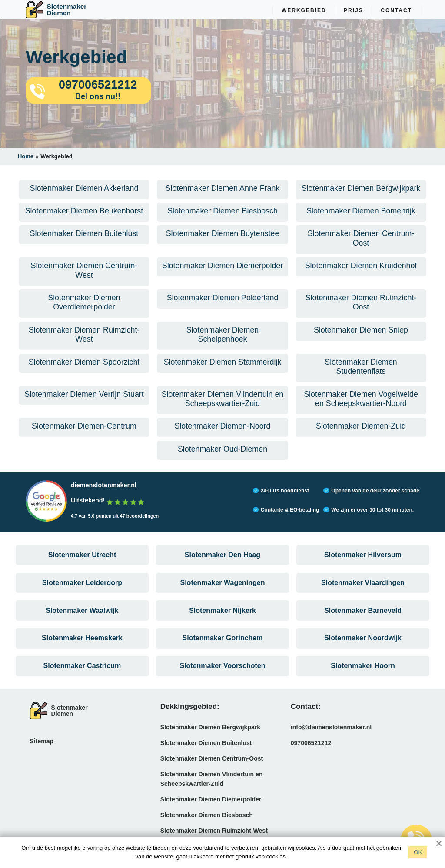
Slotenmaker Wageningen (223, 586)
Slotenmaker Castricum (82, 673)
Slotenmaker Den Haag (222, 557)
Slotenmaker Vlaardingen (363, 586)
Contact (396, 10)
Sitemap (42, 748)
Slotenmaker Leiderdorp (82, 586)
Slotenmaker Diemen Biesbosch (207, 822)
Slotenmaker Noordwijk (363, 644)
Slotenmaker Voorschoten (222, 673)
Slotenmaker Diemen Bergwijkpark (210, 735)
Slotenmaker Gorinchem (223, 644)
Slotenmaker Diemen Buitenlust (206, 750)
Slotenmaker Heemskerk (82, 644)
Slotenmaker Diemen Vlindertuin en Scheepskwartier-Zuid (212, 786)
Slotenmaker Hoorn (363, 673)
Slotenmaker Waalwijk (82, 615)
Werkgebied (304, 10)
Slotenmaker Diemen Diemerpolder (211, 807)
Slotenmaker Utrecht (82, 557)
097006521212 (311, 750)
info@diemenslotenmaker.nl (331, 735)
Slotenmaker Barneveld (363, 615)
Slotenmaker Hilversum (363, 557)
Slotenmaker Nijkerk (222, 615)
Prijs (354, 10)
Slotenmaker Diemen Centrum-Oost (212, 766)
